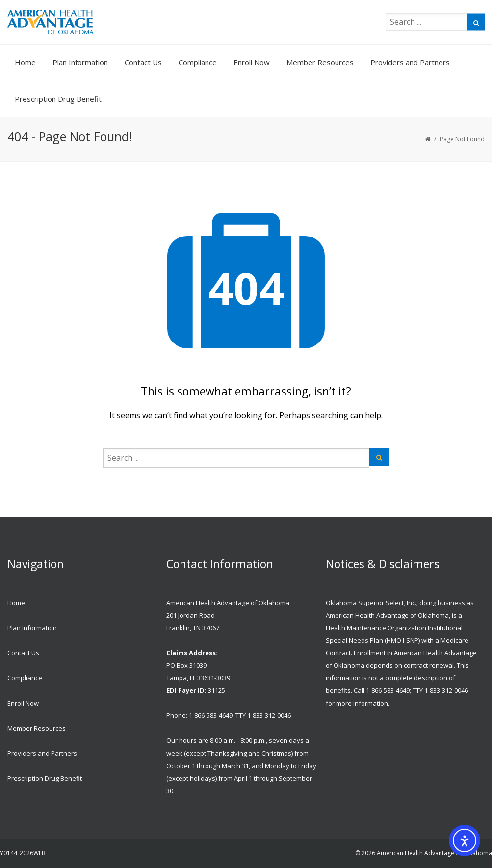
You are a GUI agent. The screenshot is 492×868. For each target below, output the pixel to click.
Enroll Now (252, 62)
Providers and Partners (410, 62)
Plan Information (80, 62)
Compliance (198, 62)
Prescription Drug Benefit (58, 99)
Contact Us (143, 62)
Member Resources (320, 62)
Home (25, 62)
